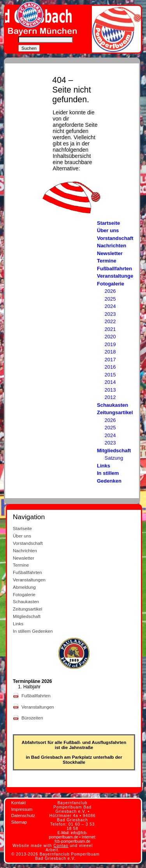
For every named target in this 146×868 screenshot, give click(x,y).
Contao (61, 846)
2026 (110, 291)
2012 (110, 397)
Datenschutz (23, 815)
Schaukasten (113, 405)
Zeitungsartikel (115, 412)
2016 (110, 367)
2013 (110, 390)
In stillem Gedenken (33, 631)
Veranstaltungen (117, 276)
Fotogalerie (111, 284)
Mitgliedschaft (114, 451)
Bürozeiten (33, 718)
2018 (110, 352)
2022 (110, 321)
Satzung (114, 458)
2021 (110, 329)
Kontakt (18, 803)
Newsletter (110, 253)
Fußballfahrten (114, 269)
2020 (110, 337)
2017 (110, 360)
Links (104, 466)
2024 (110, 306)
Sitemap (19, 822)
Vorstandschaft (115, 238)
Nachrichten (112, 246)
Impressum (22, 809)
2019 (110, 344)
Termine (107, 261)
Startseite (108, 223)
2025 (110, 299)
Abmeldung (24, 587)
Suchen (29, 48)
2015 (110, 375)
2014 (110, 382)
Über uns (108, 230)
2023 (110, 314)
